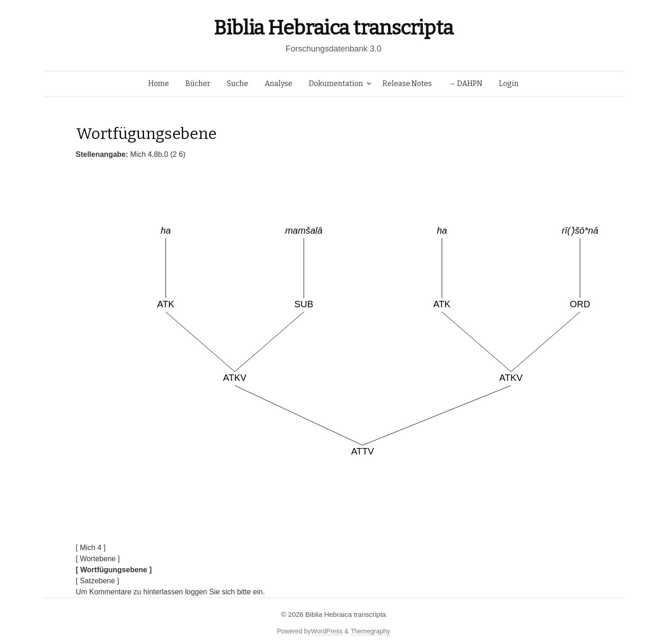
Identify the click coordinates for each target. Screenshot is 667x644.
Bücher (198, 83)
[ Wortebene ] (98, 559)
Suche (238, 83)
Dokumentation (336, 83)
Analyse (278, 83)
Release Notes (407, 83)
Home (159, 83)
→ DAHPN (465, 83)
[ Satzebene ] (98, 581)
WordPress (327, 631)
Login (509, 83)
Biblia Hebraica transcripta (333, 28)
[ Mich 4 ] (91, 548)
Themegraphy (370, 631)
